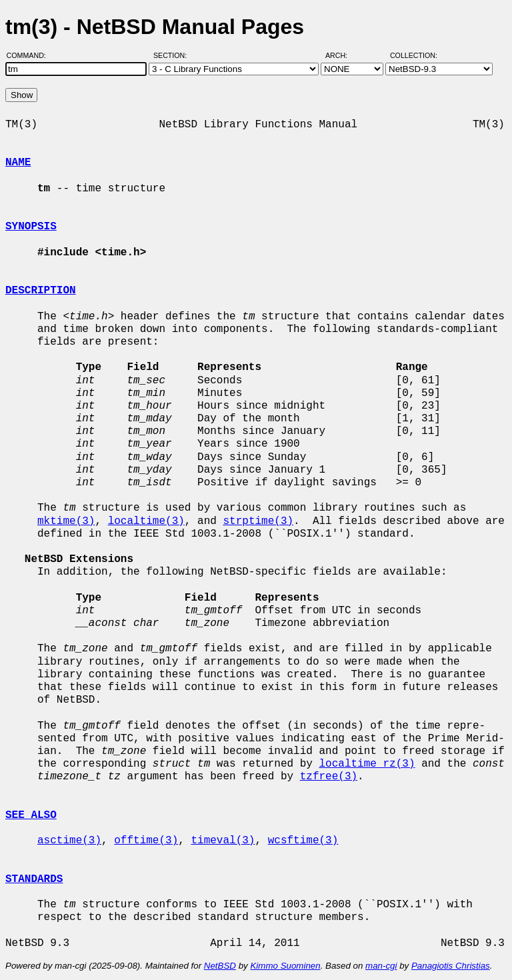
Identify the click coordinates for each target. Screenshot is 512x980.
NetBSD (220, 966)
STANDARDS (34, 879)
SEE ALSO (31, 815)
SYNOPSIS (31, 227)
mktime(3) (66, 521)
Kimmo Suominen (285, 966)
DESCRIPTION (41, 291)
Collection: (414, 55)
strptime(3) (258, 521)
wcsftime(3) (303, 841)
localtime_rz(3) (367, 764)
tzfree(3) (329, 777)
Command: (30, 55)
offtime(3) (146, 841)
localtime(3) (146, 521)
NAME (18, 163)
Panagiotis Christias (451, 966)
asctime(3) (69, 841)
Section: (173, 55)
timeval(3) (223, 841)
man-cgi (381, 966)
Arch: (342, 55)
